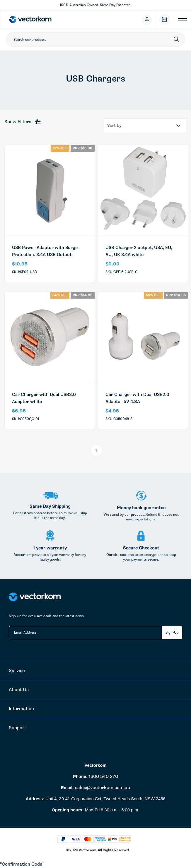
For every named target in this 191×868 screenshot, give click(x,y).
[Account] (147, 19)
